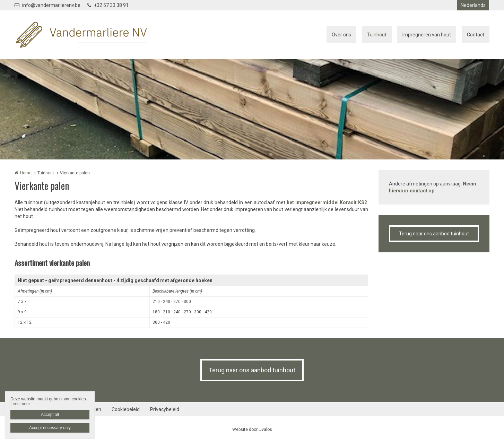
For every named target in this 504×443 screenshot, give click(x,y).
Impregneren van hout (427, 35)
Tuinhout (377, 35)
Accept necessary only (50, 428)
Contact (476, 35)
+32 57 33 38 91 (108, 5)
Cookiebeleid (126, 409)
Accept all (50, 415)
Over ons (341, 35)
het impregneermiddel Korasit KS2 (327, 202)
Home (26, 173)
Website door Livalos (252, 429)
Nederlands (473, 5)
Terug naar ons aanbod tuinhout (434, 234)
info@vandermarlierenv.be (47, 5)
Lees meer (20, 404)
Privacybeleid (165, 409)
